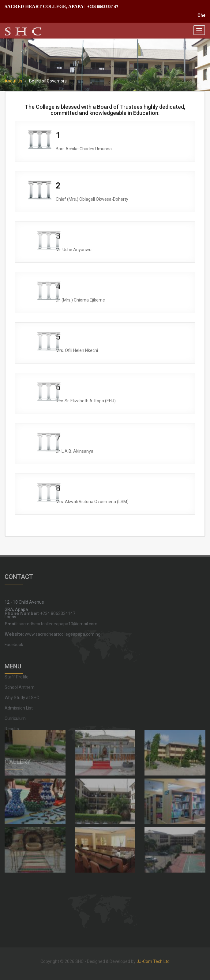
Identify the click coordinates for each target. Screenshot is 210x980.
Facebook (14, 632)
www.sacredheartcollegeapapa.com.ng (52, 622)
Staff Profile (17, 655)
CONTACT (19, 574)
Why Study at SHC (22, 676)
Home (10, 645)
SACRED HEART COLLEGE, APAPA (44, 6)
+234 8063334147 (102, 7)
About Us (13, 81)
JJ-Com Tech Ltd (153, 959)
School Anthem (20, 665)
